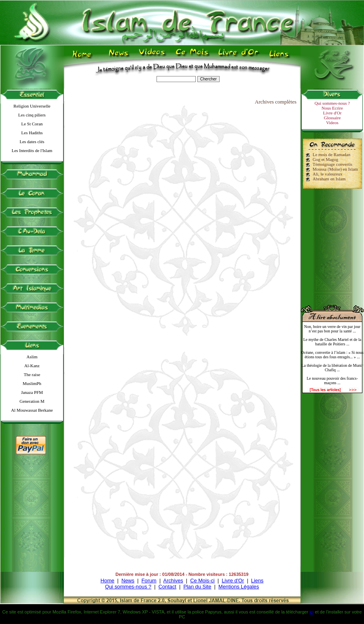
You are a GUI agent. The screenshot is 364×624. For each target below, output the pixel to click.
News (128, 581)
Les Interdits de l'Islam (32, 150)
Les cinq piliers (32, 115)
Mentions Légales (239, 587)
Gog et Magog (326, 159)
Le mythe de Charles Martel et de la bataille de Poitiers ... (332, 342)
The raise (32, 374)
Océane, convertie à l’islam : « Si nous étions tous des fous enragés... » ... (332, 355)
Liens (257, 581)
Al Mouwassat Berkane (32, 410)
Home (108, 581)
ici (311, 612)
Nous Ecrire (332, 108)
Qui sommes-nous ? (332, 103)
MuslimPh (32, 383)
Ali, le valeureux (328, 174)
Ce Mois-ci (202, 581)
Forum (149, 581)
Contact (167, 587)
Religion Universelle (32, 106)
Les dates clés (32, 142)
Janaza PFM (32, 392)
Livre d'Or (332, 113)
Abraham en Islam (329, 179)
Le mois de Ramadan (331, 154)
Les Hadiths (32, 133)
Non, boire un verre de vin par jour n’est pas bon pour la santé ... (332, 329)
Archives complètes (276, 102)
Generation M (32, 401)
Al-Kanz (32, 366)
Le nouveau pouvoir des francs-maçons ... (332, 381)
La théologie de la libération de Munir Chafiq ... (332, 368)
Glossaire (332, 118)
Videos (332, 123)
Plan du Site (197, 587)
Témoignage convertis (332, 164)
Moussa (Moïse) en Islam (335, 169)
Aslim (32, 357)
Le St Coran (32, 124)
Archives (173, 581)
